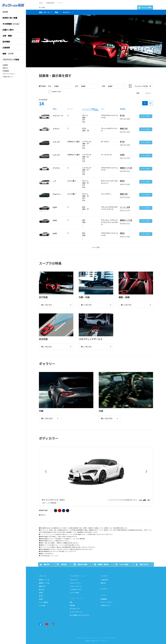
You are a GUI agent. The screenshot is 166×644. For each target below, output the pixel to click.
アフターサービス (77, 598)
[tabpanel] (96, 41)
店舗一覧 (42, 576)
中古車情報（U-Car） (78, 576)
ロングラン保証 (74, 593)
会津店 (122, 155)
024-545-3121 (125, 171)
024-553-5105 (125, 132)
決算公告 (5, 68)
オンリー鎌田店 (43, 602)
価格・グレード (44, 12)
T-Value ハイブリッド (76, 586)
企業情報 (5, 65)
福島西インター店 (44, 580)
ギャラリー (67, 12)
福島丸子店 (124, 128)
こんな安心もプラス (75, 589)
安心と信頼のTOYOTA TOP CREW (79, 615)
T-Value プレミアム (75, 583)
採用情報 (104, 589)
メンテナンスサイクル (76, 612)
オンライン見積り (145, 8)
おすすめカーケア (75, 609)
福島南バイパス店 (126, 168)
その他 (103, 595)
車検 (71, 602)
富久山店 (42, 589)
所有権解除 (6, 71)
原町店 (122, 181)
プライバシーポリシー (9, 74)
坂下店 (122, 115)
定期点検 (72, 605)
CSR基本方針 (104, 580)
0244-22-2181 (125, 184)
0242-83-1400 (125, 119)
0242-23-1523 (125, 158)
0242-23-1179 (125, 210)
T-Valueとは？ (74, 580)
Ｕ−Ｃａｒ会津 (125, 207)
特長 (56, 12)
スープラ (42, 8)
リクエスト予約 (146, 116)
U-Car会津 (42, 606)
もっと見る (98, 247)
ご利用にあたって (8, 77)
